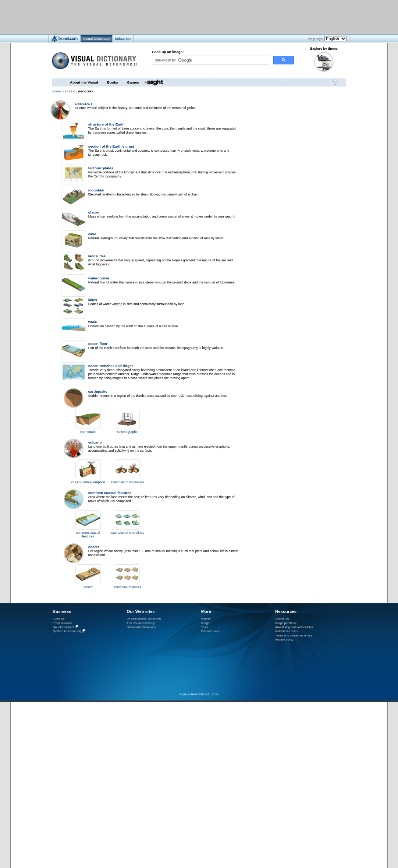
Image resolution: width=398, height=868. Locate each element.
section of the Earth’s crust (111, 146)
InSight (206, 623)
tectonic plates (101, 168)
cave (92, 234)
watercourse (99, 278)
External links (210, 631)
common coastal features (110, 493)
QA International (63, 627)
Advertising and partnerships (294, 627)
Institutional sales (287, 631)
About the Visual (84, 82)
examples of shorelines (127, 533)
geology (84, 104)
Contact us (282, 619)
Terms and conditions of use (294, 636)
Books (113, 82)
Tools (205, 627)
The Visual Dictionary (141, 623)
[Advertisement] (177, 17)
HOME (57, 91)
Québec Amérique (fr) (67, 631)
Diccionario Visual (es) (141, 627)
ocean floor (98, 344)
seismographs (127, 432)
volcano (95, 442)
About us (58, 619)
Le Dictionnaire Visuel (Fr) (144, 619)
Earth (70, 91)
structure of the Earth (106, 124)
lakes (93, 300)
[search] (210, 60)
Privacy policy (284, 640)
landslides (97, 256)
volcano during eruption (88, 482)
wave (93, 322)
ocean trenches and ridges (111, 366)
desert (94, 547)
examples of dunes (127, 587)
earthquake (98, 391)
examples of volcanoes (127, 482)
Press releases (63, 623)
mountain (96, 190)
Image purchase (286, 623)
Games (133, 82)
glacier (94, 212)
